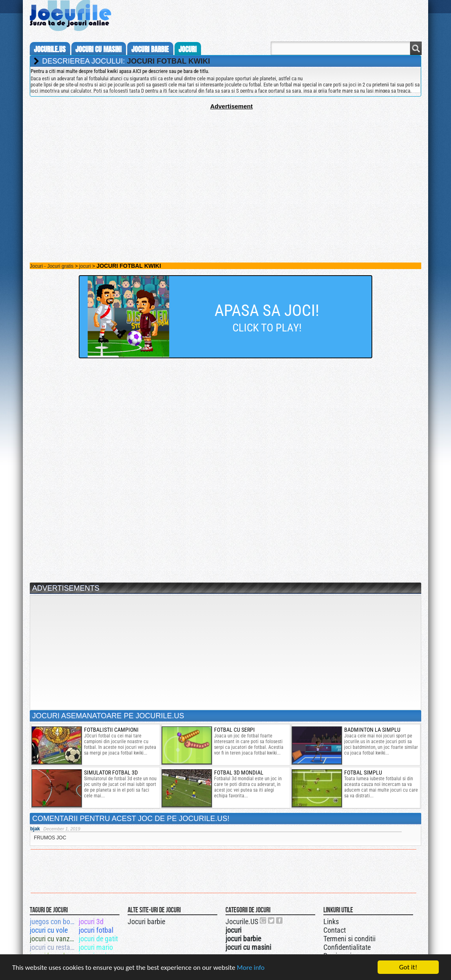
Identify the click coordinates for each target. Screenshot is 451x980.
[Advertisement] (225, 167)
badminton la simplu (372, 730)
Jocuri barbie (146, 922)
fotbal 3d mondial (239, 773)
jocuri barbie (150, 49)
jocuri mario (96, 947)
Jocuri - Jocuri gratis (52, 266)
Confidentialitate (347, 947)
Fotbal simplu (363, 773)
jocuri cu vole (49, 930)
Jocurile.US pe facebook (280, 920)
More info (251, 968)
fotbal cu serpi (234, 730)
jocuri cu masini (98, 49)
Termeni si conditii (349, 939)
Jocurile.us (50, 49)
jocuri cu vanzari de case (54, 939)
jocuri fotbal (96, 930)
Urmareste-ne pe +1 (263, 920)
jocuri (188, 49)
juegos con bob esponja (54, 922)
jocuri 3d (91, 922)
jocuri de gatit (98, 939)
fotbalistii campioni (111, 730)
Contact (335, 930)
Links (331, 922)
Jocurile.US (242, 922)
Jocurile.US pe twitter (272, 920)
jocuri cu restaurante (54, 947)
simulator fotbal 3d (111, 773)
